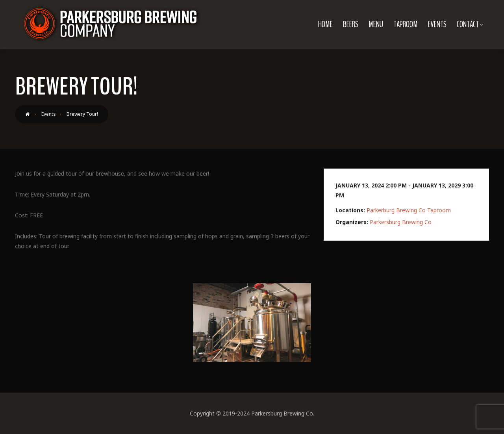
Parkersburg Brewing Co (401, 222)
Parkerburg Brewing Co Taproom (409, 210)
